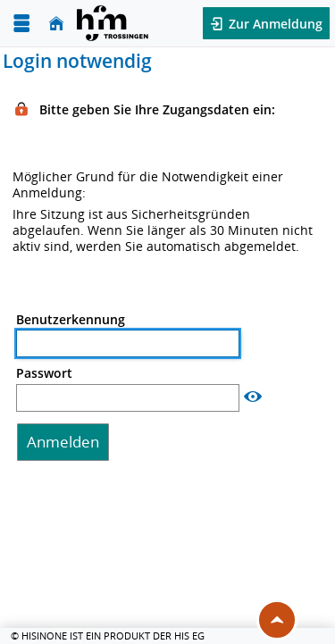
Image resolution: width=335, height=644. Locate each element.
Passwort (44, 373)
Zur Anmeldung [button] (274, 24)
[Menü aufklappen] (21, 24)
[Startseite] (56, 24)
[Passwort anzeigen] (253, 397)
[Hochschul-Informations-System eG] (113, 23)
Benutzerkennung (71, 320)
